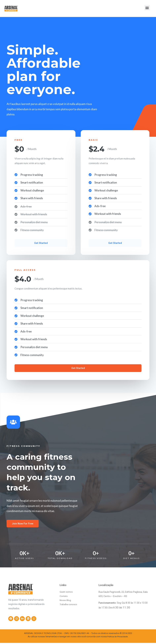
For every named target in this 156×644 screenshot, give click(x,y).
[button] (147, 8)
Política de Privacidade (118, 638)
